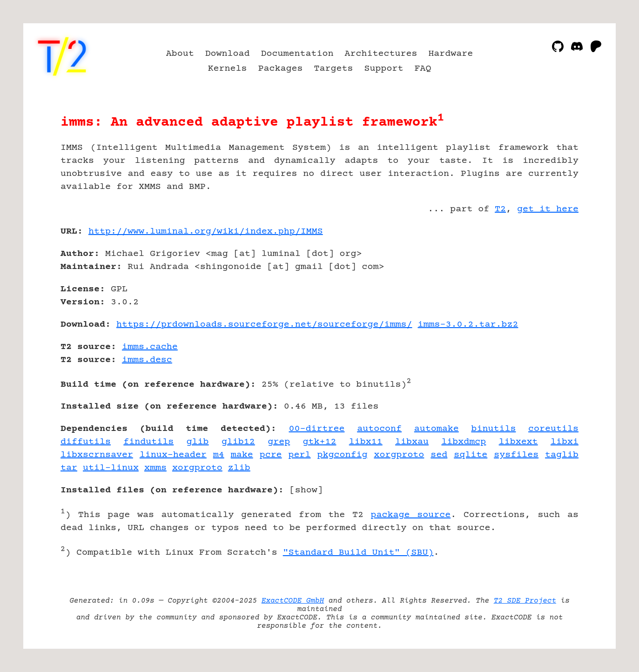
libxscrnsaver (97, 455)
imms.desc (147, 360)
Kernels (228, 69)
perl (300, 455)
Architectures (381, 54)
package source (411, 515)
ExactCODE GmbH (293, 601)
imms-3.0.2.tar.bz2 (468, 325)
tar (69, 468)
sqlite (471, 455)
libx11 (366, 442)
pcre (271, 455)
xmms (155, 468)
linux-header (173, 455)
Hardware (451, 54)
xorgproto (399, 455)
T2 (500, 209)
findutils (148, 442)
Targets (333, 69)
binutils (493, 429)
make (242, 455)
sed (439, 455)
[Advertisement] (551, 286)
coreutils (553, 429)
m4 (219, 455)
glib (198, 442)
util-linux (111, 468)
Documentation (297, 54)
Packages (281, 69)
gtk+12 (319, 442)
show (306, 490)
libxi (565, 442)
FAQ (423, 69)
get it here (548, 209)
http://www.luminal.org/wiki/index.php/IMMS (206, 232)
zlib (239, 468)
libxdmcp (464, 442)
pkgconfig (343, 455)
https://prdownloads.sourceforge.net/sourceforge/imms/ (264, 325)
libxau (412, 442)
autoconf (379, 429)
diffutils (86, 442)
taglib (562, 455)
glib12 (238, 442)
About (180, 54)
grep (279, 442)
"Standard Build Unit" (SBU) (358, 553)
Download (228, 54)
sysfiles (516, 455)
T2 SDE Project (525, 601)
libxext (518, 442)
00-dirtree (317, 429)
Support (383, 69)
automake (437, 429)
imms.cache (150, 347)
